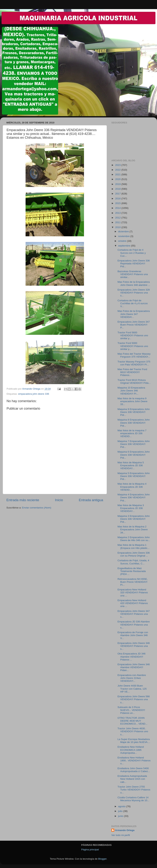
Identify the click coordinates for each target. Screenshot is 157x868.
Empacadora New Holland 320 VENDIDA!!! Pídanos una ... (133, 592)
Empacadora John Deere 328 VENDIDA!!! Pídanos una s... (134, 293)
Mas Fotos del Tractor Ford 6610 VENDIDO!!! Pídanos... (132, 372)
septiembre (125, 246)
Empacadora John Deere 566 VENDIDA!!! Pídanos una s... (134, 699)
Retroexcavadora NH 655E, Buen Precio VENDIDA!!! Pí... (133, 582)
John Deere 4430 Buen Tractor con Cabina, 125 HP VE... (132, 689)
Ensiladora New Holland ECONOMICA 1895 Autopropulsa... (131, 750)
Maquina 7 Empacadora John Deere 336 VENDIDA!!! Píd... (134, 444)
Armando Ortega (125, 830)
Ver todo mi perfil (121, 835)
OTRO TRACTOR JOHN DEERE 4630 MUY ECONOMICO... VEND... (133, 721)
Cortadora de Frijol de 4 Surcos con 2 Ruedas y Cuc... (132, 253)
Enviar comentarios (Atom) (37, 508)
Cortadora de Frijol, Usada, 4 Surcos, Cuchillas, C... (133, 562)
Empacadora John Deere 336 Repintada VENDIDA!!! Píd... (134, 264)
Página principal (90, 850)
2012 (118, 218)
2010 (118, 227)
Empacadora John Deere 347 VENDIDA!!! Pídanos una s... (134, 614)
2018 (118, 189)
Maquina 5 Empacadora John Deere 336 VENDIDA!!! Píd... (134, 476)
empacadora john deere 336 (34, 394)
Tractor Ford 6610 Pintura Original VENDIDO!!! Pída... (134, 381)
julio (121, 811)
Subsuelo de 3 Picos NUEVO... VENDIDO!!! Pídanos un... (131, 710)
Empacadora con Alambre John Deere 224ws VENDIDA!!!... (132, 678)
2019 (118, 184)
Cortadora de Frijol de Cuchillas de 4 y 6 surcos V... (133, 303)
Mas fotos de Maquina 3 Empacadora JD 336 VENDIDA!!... (131, 508)
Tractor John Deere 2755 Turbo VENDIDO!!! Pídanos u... (134, 790)
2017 (118, 194)
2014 (118, 208)
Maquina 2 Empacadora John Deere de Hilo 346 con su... (134, 539)
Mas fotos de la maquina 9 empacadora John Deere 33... (133, 401)
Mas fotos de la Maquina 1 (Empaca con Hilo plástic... (134, 546)
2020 (118, 179)
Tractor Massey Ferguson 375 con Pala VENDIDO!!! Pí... (134, 363)
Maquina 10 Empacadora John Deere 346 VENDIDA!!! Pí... (131, 391)
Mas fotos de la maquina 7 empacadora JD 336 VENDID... (132, 433)
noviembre (124, 236)
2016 (118, 199)
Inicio (59, 500)
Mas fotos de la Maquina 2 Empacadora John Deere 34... (133, 529)
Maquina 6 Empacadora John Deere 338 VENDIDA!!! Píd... (134, 455)
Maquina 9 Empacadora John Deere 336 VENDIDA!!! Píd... (134, 412)
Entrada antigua (91, 500)
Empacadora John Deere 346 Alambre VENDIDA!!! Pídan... (134, 667)
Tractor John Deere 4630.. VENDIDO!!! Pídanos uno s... (133, 731)
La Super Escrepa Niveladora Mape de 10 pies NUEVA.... (134, 741)
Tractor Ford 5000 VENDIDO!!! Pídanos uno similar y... (133, 346)
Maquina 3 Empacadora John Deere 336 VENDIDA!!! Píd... (134, 519)
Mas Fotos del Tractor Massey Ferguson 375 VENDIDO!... (134, 355)
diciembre (124, 231)
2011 (118, 222)
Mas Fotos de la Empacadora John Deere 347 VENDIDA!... (134, 314)
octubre (123, 241)
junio (121, 816)
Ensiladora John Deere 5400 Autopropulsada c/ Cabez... (134, 770)
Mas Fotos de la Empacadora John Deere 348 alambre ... (134, 283)
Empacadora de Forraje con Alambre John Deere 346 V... (133, 635)
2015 (118, 203)
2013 (118, 213)
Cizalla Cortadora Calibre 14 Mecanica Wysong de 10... (133, 799)
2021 (118, 174)
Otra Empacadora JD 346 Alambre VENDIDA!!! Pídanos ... (132, 657)
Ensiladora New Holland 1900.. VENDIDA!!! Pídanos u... (134, 761)
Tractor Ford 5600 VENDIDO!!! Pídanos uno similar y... (133, 335)
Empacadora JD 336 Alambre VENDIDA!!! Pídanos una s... (134, 625)
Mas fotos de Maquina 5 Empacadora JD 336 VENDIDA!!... (131, 465)
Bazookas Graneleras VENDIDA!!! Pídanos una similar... (133, 274)
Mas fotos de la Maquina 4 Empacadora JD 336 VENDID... (132, 487)
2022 (118, 170)
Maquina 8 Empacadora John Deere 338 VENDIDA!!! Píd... (134, 423)
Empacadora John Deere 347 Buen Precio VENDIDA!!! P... (134, 325)
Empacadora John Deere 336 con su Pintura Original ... (134, 554)
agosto (122, 806)
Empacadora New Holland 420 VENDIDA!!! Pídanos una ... (133, 603)
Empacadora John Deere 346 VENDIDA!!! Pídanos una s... (134, 646)
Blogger (102, 859)
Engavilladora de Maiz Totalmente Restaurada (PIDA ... (132, 571)
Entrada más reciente (23, 500)
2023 (118, 165)
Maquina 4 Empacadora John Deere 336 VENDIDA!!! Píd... (134, 497)
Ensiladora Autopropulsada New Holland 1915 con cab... (132, 779)
